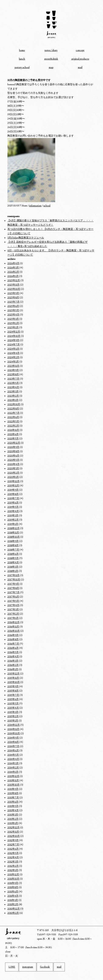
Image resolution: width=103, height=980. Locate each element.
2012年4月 (13, 857)
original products (80, 59)
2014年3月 (13, 763)
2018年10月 (14, 537)
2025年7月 (13, 302)
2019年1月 (13, 524)
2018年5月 (13, 558)
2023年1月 (13, 400)
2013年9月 (13, 789)
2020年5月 (13, 460)
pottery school (22, 67)
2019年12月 (13, 481)
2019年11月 (13, 486)
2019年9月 (13, 490)
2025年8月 (13, 298)
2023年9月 (13, 370)
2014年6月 (13, 751)
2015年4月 (13, 708)
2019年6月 (13, 503)
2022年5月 (13, 422)
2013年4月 (13, 810)
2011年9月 (13, 883)
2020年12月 (14, 443)
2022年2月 (13, 426)
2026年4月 (13, 263)
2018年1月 (13, 571)
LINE (12, 967)
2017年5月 (13, 601)
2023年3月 (13, 392)
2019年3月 (13, 516)
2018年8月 (13, 545)
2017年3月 (13, 610)
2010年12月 (14, 909)
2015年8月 (13, 691)
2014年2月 (13, 768)
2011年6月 (13, 892)
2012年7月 (13, 845)
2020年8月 (13, 451)
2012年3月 (13, 862)
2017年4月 (13, 605)
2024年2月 (13, 357)
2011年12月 (13, 875)
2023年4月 (13, 387)
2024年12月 (14, 332)
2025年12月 (14, 280)
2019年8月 (13, 494)
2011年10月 (13, 879)
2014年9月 (13, 738)
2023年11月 (13, 366)
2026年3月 (13, 268)
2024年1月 (13, 362)
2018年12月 (13, 528)
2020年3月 (13, 469)
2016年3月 (13, 661)
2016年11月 (13, 627)
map (51, 67)
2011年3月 (13, 900)
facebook (45, 967)
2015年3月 (13, 712)
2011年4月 (13, 896)
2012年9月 (13, 840)
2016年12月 (13, 622)
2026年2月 (13, 272)
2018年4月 (13, 563)
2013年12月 (13, 776)
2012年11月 (13, 832)
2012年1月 (13, 870)
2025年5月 (13, 310)
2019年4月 (13, 511)
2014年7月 (13, 746)
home (22, 50)
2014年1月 (13, 772)
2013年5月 (13, 806)
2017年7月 (13, 592)
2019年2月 (13, 520)
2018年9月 (13, 541)
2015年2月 (13, 716)
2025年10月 (14, 289)
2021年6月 (13, 434)
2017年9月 (13, 584)
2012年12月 (13, 828)
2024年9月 (13, 340)
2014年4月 (13, 759)
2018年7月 (13, 550)
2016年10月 (14, 631)
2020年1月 (13, 477)
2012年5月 (13, 853)
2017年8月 (13, 588)
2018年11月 (13, 533)
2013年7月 (13, 798)
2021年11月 (13, 430)
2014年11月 (13, 729)
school (47, 206)
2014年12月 (14, 725)
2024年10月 (14, 336)
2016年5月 (13, 652)
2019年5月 (13, 507)
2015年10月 (14, 682)
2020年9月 (13, 447)
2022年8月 (13, 409)
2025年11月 (13, 285)
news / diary (51, 50)
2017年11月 (13, 575)
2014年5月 (13, 755)
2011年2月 (13, 904)
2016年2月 (13, 665)
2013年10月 (13, 785)
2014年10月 (14, 734)
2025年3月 (13, 319)
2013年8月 (13, 793)
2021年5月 (13, 439)
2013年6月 (13, 802)
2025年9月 (13, 293)
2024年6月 (13, 349)
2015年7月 (13, 695)
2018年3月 (13, 567)
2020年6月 (13, 456)
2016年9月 (13, 635)
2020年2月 (13, 473)
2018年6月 (13, 554)
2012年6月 (13, 849)
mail (80, 67)
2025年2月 (13, 323)
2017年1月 (13, 618)
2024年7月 (14, 345)
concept (80, 50)
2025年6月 (13, 306)
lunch (22, 59)
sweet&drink (51, 59)
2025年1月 (13, 327)
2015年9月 (13, 686)
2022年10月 (14, 404)
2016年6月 (13, 648)
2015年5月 (13, 704)
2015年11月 (13, 678)
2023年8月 (13, 374)
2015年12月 (13, 674)
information (35, 206)
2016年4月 (13, 657)
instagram (28, 967)
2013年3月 (13, 815)
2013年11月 (13, 781)
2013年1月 (13, 823)
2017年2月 (13, 614)
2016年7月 (13, 644)
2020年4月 (13, 464)
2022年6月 (13, 417)
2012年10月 (14, 836)
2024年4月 (13, 353)
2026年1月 (13, 276)
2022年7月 (13, 413)
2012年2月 (13, 866)
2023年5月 (13, 383)
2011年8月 (13, 887)
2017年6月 (13, 597)
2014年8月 (13, 742)
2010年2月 (13, 913)
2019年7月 (13, 498)
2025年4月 (13, 315)
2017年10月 (14, 580)
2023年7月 (13, 379)
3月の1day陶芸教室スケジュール (26, 238)
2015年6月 (13, 699)
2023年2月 (13, 396)
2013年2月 (13, 819)
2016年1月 (13, 669)
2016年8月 (13, 639)
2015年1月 (13, 721)
